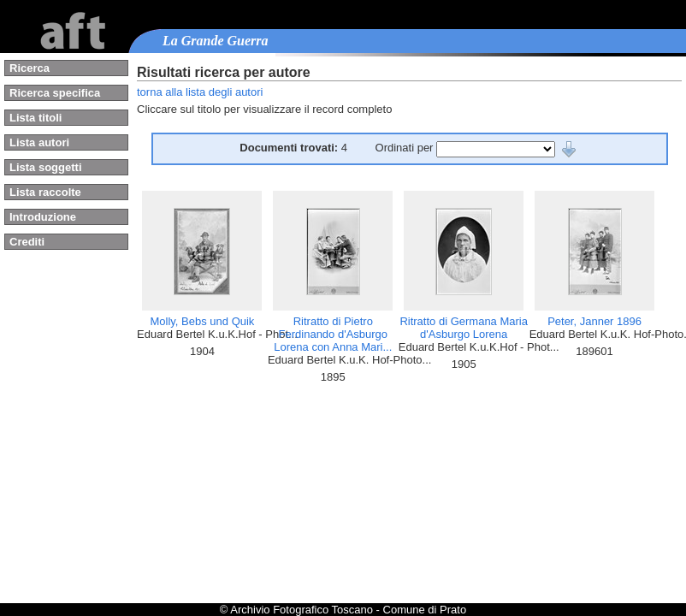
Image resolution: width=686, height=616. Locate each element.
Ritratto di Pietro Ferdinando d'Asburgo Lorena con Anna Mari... (333, 334)
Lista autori (39, 142)
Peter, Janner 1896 (594, 321)
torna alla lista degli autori (200, 92)
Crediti (27, 242)
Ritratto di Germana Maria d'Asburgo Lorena (464, 328)
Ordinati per (406, 148)
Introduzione (43, 217)
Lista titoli (35, 118)
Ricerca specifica (55, 93)
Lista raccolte (45, 192)
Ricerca (30, 68)
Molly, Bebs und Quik (203, 321)
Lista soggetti (46, 167)
